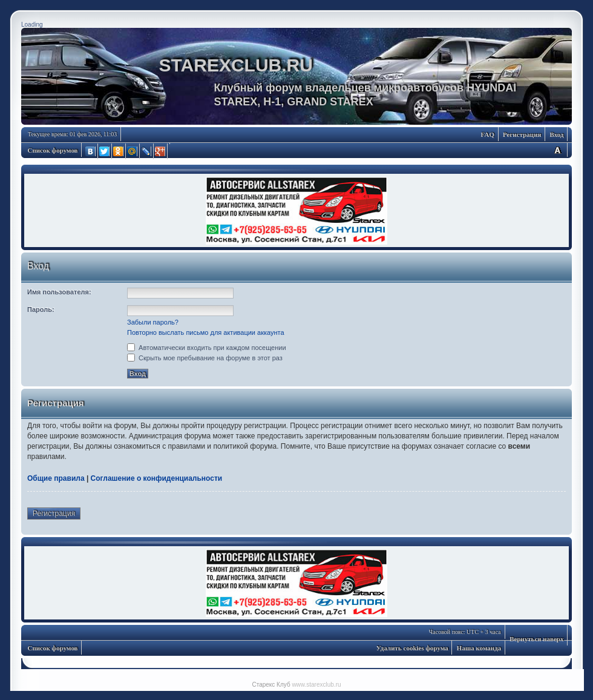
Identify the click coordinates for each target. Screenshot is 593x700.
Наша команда (479, 648)
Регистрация (522, 134)
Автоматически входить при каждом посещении (207, 348)
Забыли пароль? (153, 322)
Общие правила (56, 478)
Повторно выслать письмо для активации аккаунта (206, 332)
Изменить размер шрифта (557, 150)
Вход (556, 134)
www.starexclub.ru (316, 685)
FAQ (488, 134)
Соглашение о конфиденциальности (157, 478)
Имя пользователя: (59, 292)
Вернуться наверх (536, 639)
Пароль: (41, 309)
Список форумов (53, 150)
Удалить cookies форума (412, 648)
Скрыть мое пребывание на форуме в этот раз (205, 358)
